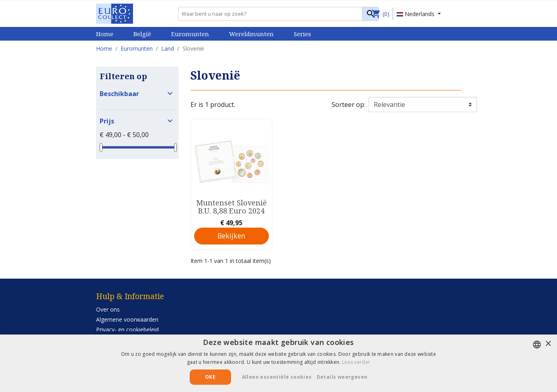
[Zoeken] (278, 14)
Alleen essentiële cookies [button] (277, 377)
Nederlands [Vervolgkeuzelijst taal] (416, 14)
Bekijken (231, 236)
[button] (345, 377)
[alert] (278, 363)
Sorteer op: (348, 105)
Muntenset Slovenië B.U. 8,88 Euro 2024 (231, 207)
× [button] (548, 344)
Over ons (108, 309)
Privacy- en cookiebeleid (127, 329)
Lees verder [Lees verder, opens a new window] (356, 362)
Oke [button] (210, 377)
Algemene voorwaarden (127, 319)
